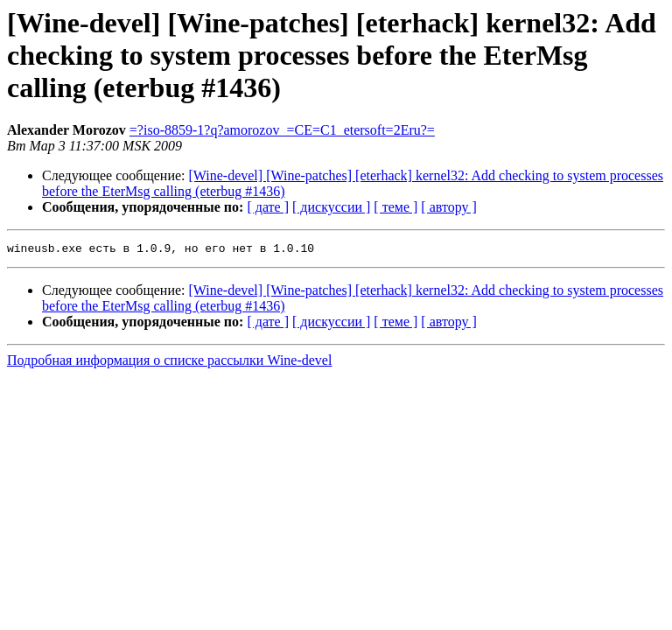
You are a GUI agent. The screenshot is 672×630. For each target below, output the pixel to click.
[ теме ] (395, 207)
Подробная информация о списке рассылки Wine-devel (169, 363)
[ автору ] (448, 207)
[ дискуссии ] (331, 207)
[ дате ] (268, 207)
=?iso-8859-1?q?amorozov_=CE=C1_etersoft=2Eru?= (282, 130)
